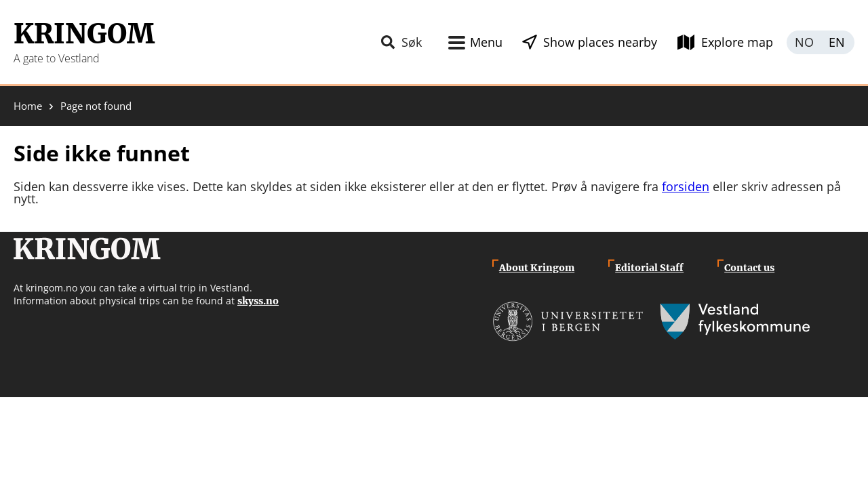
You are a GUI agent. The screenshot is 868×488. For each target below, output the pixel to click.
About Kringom (537, 268)
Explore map (737, 42)
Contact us (749, 268)
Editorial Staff (649, 268)
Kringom (84, 34)
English (837, 42)
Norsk (804, 42)
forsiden (686, 186)
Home (28, 106)
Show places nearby (600, 42)
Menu (486, 42)
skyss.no (258, 301)
